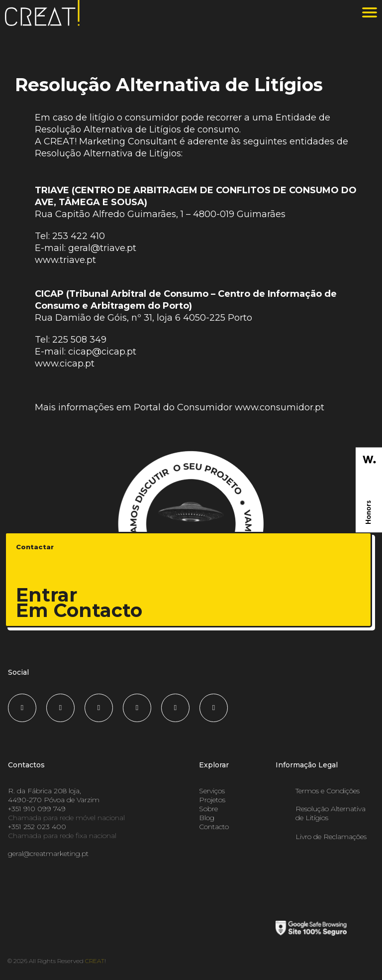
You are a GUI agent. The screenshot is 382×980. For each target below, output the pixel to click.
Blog (207, 818)
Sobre (208, 809)
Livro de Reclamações (331, 837)
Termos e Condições (328, 791)
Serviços (212, 791)
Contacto (214, 827)
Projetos (212, 800)
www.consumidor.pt (280, 407)
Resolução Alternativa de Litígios (331, 813)
